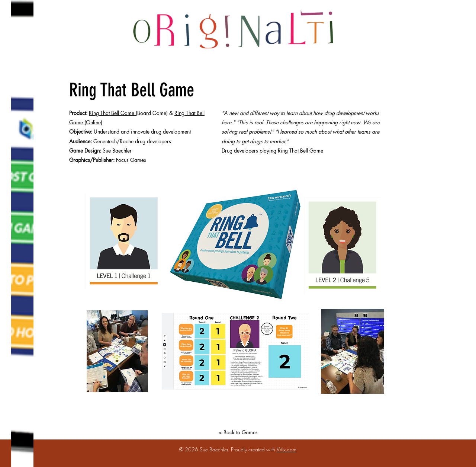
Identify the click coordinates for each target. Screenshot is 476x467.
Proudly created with (254, 449)
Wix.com (287, 449)
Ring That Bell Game (112, 113)
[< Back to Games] (238, 432)
